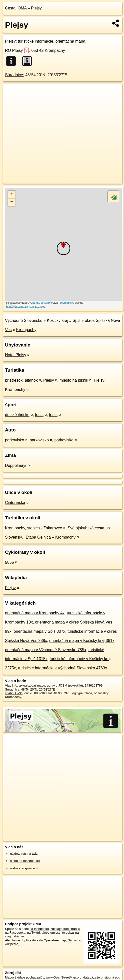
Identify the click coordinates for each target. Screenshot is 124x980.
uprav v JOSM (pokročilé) (65, 685)
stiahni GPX (13, 693)
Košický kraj (57, 320)
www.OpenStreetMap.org (64, 977)
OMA (22, 8)
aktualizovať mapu (32, 685)
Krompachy (26, 330)
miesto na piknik (74, 380)
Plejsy (36, 8)
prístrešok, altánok (21, 380)
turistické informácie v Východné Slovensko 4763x (62, 668)
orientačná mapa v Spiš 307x (39, 631)
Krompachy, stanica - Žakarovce (33, 528)
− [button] (12, 202)
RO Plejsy (17, 50)
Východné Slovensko (24, 320)
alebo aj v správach (24, 868)
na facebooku (39, 929)
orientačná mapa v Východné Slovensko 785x (46, 650)
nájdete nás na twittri (25, 854)
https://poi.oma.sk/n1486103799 (26, 307)
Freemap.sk (66, 303)
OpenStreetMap (40, 303)
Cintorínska (15, 503)
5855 (9, 562)
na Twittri (33, 933)
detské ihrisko (17, 415)
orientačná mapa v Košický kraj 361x (82, 641)
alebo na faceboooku (25, 861)
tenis (39, 415)
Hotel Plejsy (15, 355)
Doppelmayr (16, 465)
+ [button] (12, 195)
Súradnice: (15, 75)
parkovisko (14, 440)
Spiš (76, 320)
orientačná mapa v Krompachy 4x (35, 613)
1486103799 (94, 685)
